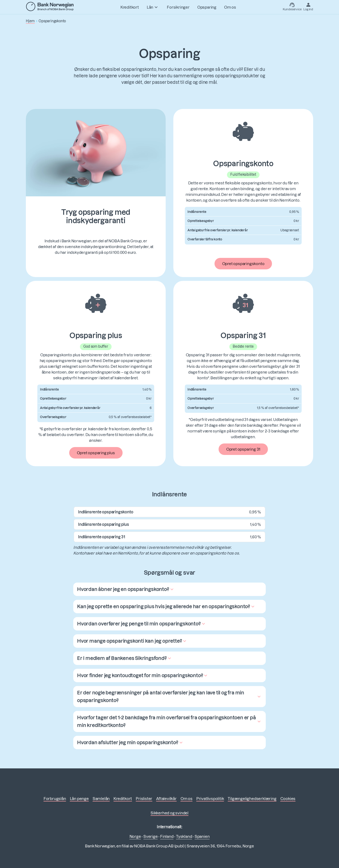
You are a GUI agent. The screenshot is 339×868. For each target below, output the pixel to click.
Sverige (151, 836)
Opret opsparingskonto (243, 264)
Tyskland (184, 836)
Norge (135, 836)
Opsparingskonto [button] (52, 21)
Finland (167, 836)
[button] (126, 589)
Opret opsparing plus (96, 453)
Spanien (202, 836)
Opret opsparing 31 (243, 449)
